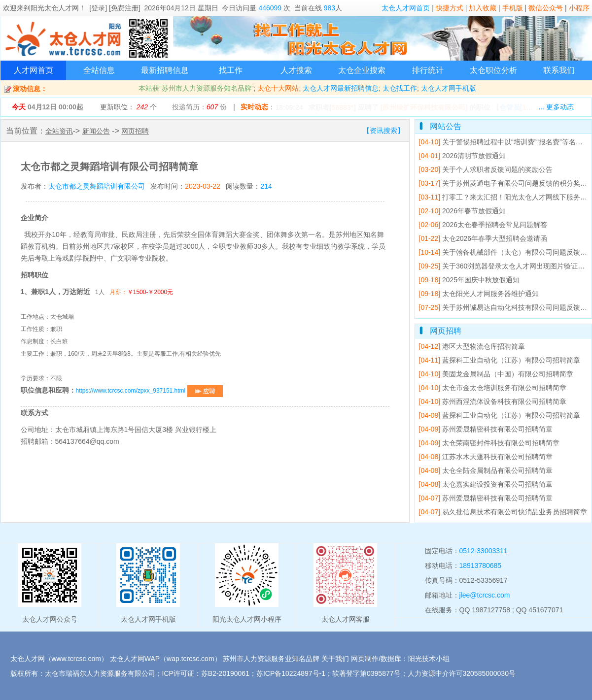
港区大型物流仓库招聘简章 (472, 346)
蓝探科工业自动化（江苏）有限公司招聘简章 (500, 360)
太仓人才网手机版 (449, 88)
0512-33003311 (484, 551)
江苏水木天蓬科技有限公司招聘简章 (486, 457)
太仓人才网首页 (406, 8)
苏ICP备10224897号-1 (291, 673)
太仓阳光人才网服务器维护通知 (479, 294)
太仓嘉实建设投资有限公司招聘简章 (486, 484)
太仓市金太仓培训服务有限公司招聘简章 (493, 388)
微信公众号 (546, 8)
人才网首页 (34, 70)
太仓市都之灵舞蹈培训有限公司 (97, 186)
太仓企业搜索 (362, 70)
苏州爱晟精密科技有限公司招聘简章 (486, 429)
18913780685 (481, 566)
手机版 (513, 8)
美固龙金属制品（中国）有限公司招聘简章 (496, 374)
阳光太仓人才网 (55, 8)
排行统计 (428, 70)
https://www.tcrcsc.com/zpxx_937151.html (149, 391)
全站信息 (99, 70)
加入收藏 (483, 8)
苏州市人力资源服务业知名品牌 (271, 659)
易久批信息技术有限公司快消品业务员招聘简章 (503, 512)
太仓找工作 (400, 88)
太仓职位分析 (493, 70)
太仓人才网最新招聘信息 (341, 88)
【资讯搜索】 (383, 131)
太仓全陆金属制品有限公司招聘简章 (486, 470)
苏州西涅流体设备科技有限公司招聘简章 (493, 401)
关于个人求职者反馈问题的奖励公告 (486, 169)
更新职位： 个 (128, 107)
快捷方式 (450, 8)
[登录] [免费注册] (115, 8)
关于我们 (335, 659)
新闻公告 (96, 131)
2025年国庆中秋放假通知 (470, 280)
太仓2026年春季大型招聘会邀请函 (483, 238)
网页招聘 (135, 131)
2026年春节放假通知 (463, 211)
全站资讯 (59, 131)
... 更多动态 (556, 107)
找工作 (231, 70)
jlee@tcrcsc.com (485, 595)
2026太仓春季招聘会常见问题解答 (483, 225)
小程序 (579, 8)
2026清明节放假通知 (463, 156)
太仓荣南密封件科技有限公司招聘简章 (489, 443)
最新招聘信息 (165, 70)
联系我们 (559, 70)
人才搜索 (296, 70)
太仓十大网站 (278, 88)
